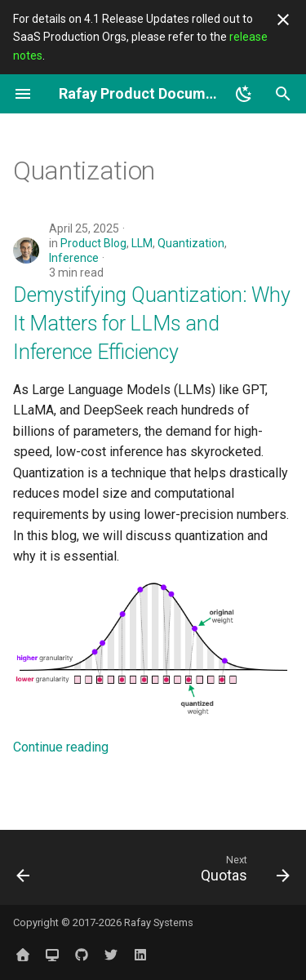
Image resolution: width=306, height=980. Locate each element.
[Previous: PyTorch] (24, 872)
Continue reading (61, 747)
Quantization (191, 243)
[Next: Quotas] (243, 872)
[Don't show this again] (283, 20)
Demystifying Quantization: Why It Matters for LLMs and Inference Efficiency (152, 324)
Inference (74, 258)
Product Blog (93, 243)
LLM (142, 243)
